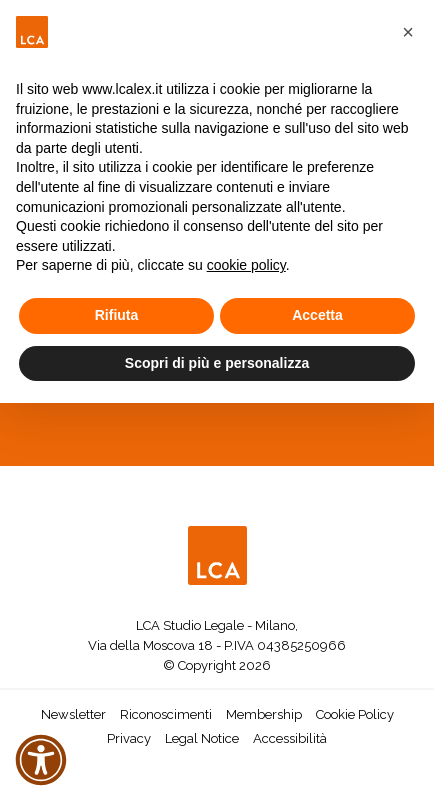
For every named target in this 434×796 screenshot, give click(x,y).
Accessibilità (290, 738)
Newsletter (73, 714)
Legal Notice (202, 738)
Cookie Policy (355, 714)
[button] (408, 32)
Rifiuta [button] (117, 315)
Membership (264, 714)
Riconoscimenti (166, 714)
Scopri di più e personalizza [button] (217, 363)
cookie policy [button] (246, 265)
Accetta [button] (317, 315)
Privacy (129, 738)
